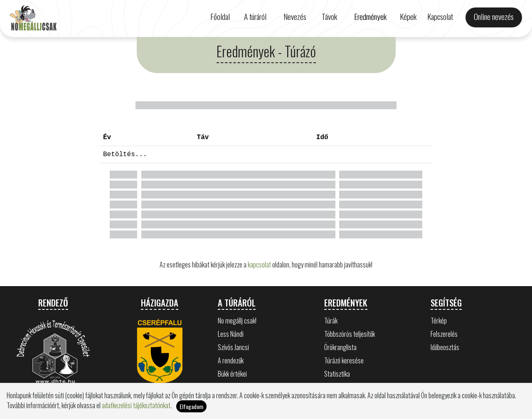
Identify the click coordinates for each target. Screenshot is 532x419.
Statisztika (337, 374)
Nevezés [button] (295, 16)
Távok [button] (329, 16)
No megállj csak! (237, 321)
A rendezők (231, 360)
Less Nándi (231, 334)
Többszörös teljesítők (350, 334)
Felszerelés (444, 334)
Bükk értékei (232, 374)
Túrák (331, 321)
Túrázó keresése (344, 360)
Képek (408, 16)
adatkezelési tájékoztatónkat (136, 405)
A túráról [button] (255, 16)
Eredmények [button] (370, 16)
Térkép (439, 321)
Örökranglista (340, 347)
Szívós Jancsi (233, 347)
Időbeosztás (445, 347)
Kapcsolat (440, 16)
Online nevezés (494, 16)
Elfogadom (191, 406)
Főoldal (220, 16)
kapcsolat (259, 265)
